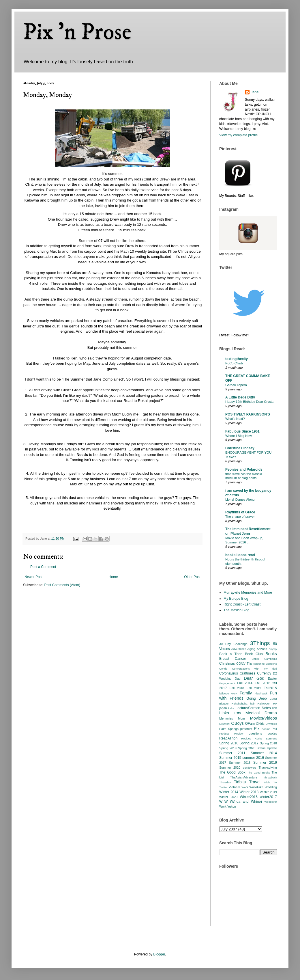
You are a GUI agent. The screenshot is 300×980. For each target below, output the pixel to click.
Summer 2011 (232, 753)
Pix (257, 729)
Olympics (271, 724)
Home (113, 577)
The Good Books (258, 773)
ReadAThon (228, 738)
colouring (259, 664)
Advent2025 (239, 649)
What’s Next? (235, 419)
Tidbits (240, 782)
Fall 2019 (254, 688)
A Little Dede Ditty (240, 397)
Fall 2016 (262, 683)
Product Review (231, 734)
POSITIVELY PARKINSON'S (248, 414)
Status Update (267, 748)
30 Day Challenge (233, 644)
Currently (264, 673)
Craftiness (247, 673)
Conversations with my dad (254, 669)
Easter (272, 679)
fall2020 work (228, 693)
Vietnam (234, 787)
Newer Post (33, 577)
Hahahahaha (240, 704)
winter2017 (268, 797)
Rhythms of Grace (240, 512)
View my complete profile (238, 135)
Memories (226, 718)
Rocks (259, 738)
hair (252, 704)
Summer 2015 (230, 758)
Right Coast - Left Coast (242, 604)
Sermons (271, 738)
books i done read (240, 555)
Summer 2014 (264, 753)
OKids (260, 724)
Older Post (192, 577)
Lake (231, 708)
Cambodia (271, 659)
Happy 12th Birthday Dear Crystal (250, 402)
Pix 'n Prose (77, 32)
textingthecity (237, 359)
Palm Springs (229, 729)
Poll (274, 729)
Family (246, 693)
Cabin (255, 659)
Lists (237, 713)
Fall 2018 (237, 688)
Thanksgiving (268, 767)
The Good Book (232, 772)
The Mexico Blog (236, 610)
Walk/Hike (256, 787)
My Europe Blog (236, 599)
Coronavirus (229, 673)
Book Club (254, 654)
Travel (255, 782)
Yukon (232, 806)
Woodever (271, 802)
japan (223, 708)
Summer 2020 (230, 767)
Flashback (261, 693)
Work (223, 806)
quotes (272, 733)
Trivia (267, 782)
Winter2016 (249, 797)
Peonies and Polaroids (244, 469)
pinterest (246, 729)
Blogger (159, 954)
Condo (223, 669)
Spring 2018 (268, 743)
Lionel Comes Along (240, 500)
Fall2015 (270, 688)
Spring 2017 (249, 743)
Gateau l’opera (236, 385)
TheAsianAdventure (244, 777)
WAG (245, 787)
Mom (241, 718)
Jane (255, 92)
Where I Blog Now (239, 436)
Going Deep (256, 698)
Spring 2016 (229, 743)
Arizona (262, 649)
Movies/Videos (264, 718)
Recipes (246, 738)
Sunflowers (249, 768)
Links (224, 713)
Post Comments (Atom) (62, 585)
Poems (266, 729)
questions (255, 733)
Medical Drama (261, 713)
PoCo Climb (234, 363)
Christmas (227, 664)
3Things (260, 643)
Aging (251, 649)
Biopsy (273, 649)
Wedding (271, 787)
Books (271, 654)
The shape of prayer (240, 517)
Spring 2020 (247, 748)
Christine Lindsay (240, 448)
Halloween (264, 704)
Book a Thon (231, 654)
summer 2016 (253, 758)
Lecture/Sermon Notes (253, 708)
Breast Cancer (233, 659)
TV (275, 782)
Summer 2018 (240, 763)
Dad (238, 679)
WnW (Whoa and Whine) (241, 802)
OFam (250, 724)
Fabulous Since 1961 (242, 431)
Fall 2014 (245, 683)
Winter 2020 (228, 797)
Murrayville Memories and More (248, 593)
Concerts (271, 664)
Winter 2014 (229, 792)
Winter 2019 (268, 792)
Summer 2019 (265, 763)
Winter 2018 (249, 792)
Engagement (227, 683)
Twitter (223, 787)
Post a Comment (43, 567)
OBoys (238, 723)
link (275, 708)
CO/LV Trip (244, 664)
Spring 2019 (228, 748)
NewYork (225, 724)
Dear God (254, 678)
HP (275, 704)
